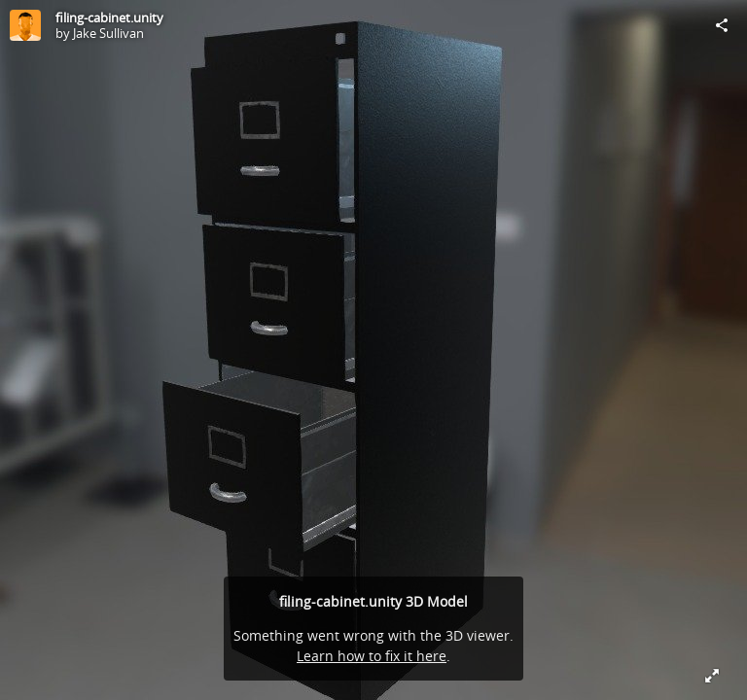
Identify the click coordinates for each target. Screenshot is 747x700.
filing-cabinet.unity (109, 17)
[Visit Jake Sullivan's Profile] (25, 25)
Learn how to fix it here (372, 656)
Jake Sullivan (108, 33)
